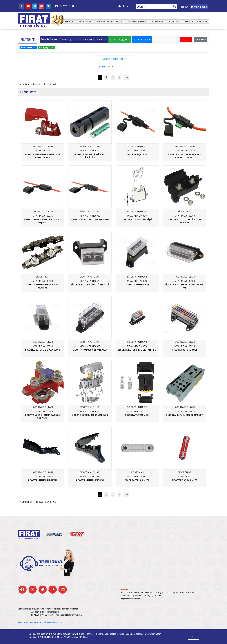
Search (186, 40)
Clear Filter (201, 39)
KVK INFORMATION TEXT (76, 637)
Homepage (67, 23)
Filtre (28, 39)
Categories (158, 23)
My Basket (199, 7)
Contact (175, 23)
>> (127, 77)
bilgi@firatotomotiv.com (131, 599)
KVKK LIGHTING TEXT (49, 637)
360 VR (124, 6)
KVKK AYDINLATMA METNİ (28, 623)
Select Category (119, 40)
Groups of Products (109, 23)
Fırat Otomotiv (34, 19)
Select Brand (141, 40)
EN (187, 7)
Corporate (84, 23)
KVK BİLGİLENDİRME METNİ (51, 623)
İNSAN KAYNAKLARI (196, 23)
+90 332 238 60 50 (66, 6)
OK (193, 637)
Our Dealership (136, 23)
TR (182, 7)
